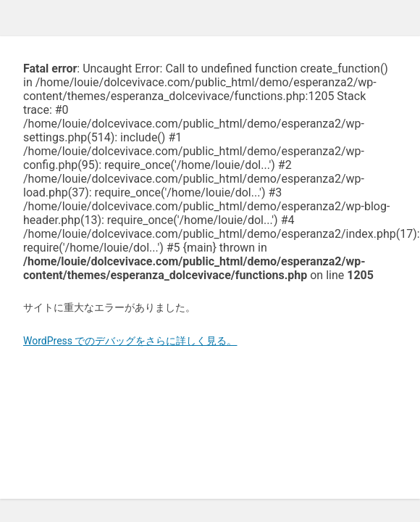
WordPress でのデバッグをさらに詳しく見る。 (130, 341)
